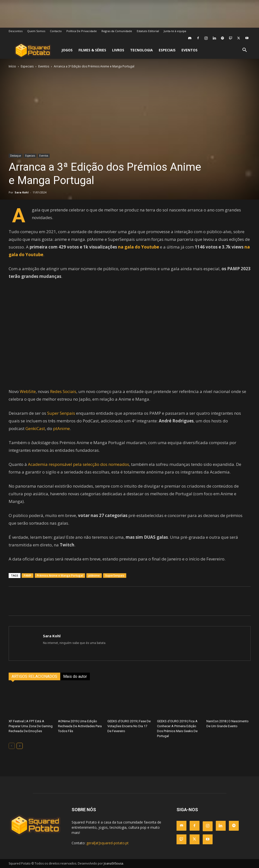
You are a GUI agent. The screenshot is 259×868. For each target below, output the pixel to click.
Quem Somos (36, 31)
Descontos (16, 31)
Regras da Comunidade (117, 31)
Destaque (16, 156)
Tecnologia (141, 50)
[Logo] (33, 50)
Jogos (67, 50)
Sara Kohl (22, 192)
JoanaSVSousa (113, 863)
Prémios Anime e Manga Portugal (60, 575)
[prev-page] (12, 746)
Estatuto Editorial (148, 31)
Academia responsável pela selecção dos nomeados (79, 464)
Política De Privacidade (82, 31)
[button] (245, 51)
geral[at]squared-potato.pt (108, 843)
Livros (118, 50)
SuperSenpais (115, 575)
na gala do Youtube (139, 247)
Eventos (189, 50)
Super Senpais (61, 413)
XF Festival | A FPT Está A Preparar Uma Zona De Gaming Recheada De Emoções (31, 726)
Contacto (56, 31)
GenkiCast (35, 428)
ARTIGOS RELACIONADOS (34, 676)
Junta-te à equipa (175, 31)
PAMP (28, 575)
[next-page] (20, 746)
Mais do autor (75, 676)
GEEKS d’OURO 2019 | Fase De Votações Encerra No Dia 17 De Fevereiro (129, 726)
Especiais (167, 50)
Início (12, 66)
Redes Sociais (63, 391)
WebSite (28, 391)
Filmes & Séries (92, 50)
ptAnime (61, 428)
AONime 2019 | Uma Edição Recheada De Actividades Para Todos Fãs (80, 726)
